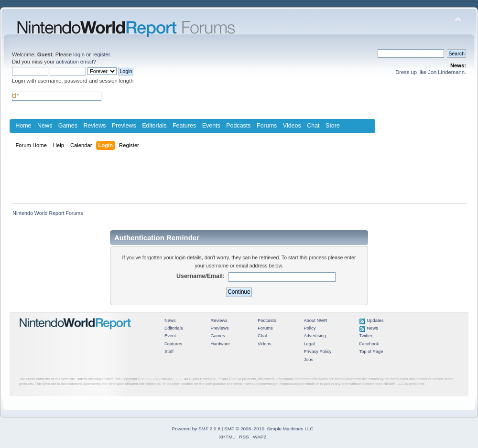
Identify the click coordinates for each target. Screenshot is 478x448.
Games (68, 126)
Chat (313, 126)
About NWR (315, 320)
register (101, 54)
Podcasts (238, 126)
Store (333, 126)
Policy (310, 328)
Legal (309, 344)
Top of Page (371, 352)
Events (211, 126)
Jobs (308, 360)
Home (23, 126)
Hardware (220, 344)
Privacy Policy (317, 352)
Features (184, 126)
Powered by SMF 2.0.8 (196, 429)
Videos (292, 126)
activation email (74, 62)
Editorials (154, 126)
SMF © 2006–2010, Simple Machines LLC (269, 429)
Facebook (369, 344)
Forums (267, 126)
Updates (375, 320)
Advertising (315, 336)
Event (170, 336)
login (79, 54)
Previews (124, 126)
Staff (169, 352)
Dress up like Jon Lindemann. (431, 72)
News (45, 126)
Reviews (94, 126)
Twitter (366, 336)
